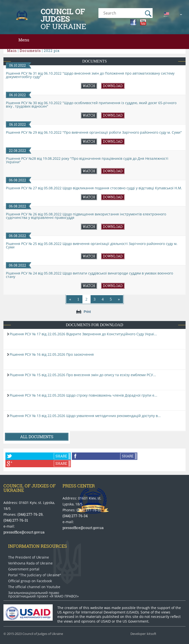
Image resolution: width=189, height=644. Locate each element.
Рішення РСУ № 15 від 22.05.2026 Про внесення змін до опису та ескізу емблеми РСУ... (83, 375)
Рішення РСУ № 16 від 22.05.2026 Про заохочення (52, 354)
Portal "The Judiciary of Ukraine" (35, 575)
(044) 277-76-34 (75, 516)
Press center (79, 486)
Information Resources (38, 546)
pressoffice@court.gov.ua (24, 532)
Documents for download (95, 325)
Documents (94, 61)
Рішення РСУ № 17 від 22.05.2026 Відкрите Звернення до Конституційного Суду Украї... (83, 334)
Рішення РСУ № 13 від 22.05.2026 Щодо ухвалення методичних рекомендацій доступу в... (85, 416)
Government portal (24, 569)
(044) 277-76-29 (30, 514)
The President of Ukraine (29, 557)
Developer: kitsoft (143, 634)
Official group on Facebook (30, 581)
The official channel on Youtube (34, 587)
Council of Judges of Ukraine (30, 488)
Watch (89, 86)
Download (113, 86)
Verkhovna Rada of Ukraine (30, 563)
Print (87, 312)
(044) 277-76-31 (16, 520)
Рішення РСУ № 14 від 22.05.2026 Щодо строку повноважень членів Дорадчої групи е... (83, 395)
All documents (37, 437)
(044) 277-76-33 (89, 510)
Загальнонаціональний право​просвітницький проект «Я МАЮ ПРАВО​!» (43, 595)
